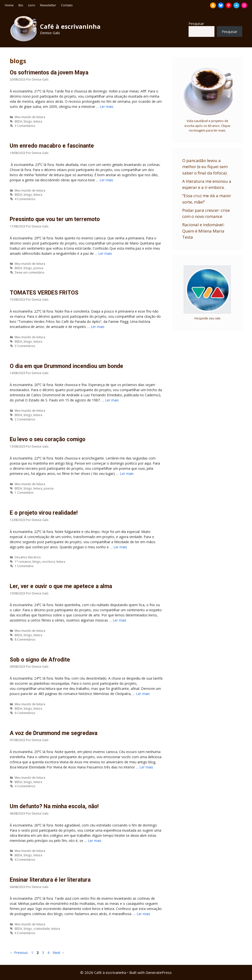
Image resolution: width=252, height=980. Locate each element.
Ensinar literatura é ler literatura (50, 880)
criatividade (42, 929)
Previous (19, 953)
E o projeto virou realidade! (44, 513)
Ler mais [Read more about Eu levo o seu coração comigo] (127, 474)
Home (9, 5)
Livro (32, 5)
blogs (28, 121)
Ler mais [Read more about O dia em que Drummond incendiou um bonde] (112, 400)
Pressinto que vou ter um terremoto (55, 219)
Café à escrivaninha (70, 26)
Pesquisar (196, 24)
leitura (38, 121)
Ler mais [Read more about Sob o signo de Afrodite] (143, 694)
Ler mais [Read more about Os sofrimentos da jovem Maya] (107, 107)
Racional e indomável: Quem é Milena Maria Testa (203, 231)
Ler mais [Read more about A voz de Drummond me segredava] (146, 767)
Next (59, 953)
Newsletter (48, 5)
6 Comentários (25, 713)
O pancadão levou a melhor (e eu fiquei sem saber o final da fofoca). (205, 167)
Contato (67, 5)
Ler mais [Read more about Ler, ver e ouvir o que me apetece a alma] (120, 620)
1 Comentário (24, 492)
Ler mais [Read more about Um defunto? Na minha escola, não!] (95, 841)
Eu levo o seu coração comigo (48, 439)
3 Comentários (25, 126)
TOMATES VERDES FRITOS (44, 293)
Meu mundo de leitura (30, 117)
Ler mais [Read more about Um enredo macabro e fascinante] (106, 180)
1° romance (23, 561)
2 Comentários (25, 419)
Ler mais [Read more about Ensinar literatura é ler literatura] (143, 914)
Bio (21, 5)
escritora (49, 561)
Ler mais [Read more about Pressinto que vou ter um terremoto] (105, 253)
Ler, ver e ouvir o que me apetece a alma (61, 586)
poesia (38, 268)
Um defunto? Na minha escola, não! (54, 806)
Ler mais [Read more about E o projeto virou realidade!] (120, 547)
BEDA (18, 121)
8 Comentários (25, 639)
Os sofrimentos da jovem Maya (49, 73)
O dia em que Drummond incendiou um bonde (66, 366)
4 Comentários (25, 199)
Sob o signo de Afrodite (40, 660)
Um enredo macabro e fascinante (52, 146)
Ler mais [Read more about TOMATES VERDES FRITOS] (98, 327)
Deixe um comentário (30, 272)
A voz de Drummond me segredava (54, 733)
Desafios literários (28, 557)
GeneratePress (159, 972)
